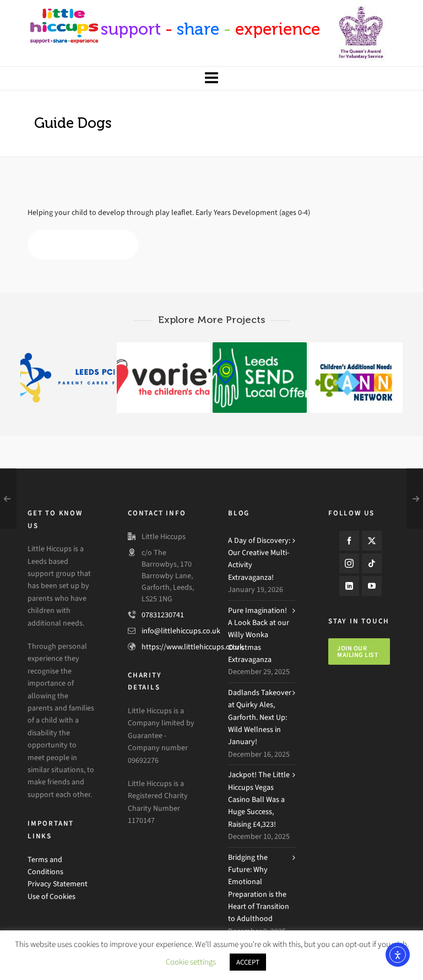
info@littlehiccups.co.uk (181, 631)
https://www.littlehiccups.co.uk (192, 647)
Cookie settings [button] (191, 962)
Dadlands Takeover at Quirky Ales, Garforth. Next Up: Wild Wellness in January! (260, 717)
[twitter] (372, 541)
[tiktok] (372, 563)
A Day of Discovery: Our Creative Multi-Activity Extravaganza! (259, 559)
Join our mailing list (358, 651)
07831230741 (163, 615)
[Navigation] (211, 78)
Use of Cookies (51, 896)
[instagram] (349, 563)
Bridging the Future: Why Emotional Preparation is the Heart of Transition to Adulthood (259, 888)
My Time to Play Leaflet (83, 245)
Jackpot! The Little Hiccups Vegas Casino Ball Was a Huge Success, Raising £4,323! (259, 799)
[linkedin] (349, 586)
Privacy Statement (58, 884)
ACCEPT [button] (248, 962)
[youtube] (372, 586)
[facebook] (349, 541)
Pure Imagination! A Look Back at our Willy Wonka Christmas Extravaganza (259, 635)
